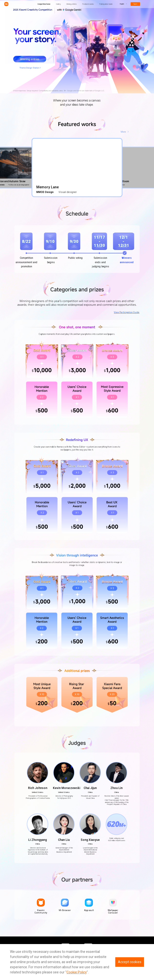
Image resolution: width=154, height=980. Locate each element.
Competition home (44, 4)
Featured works (88, 4)
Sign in (135, 4)
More (123, 132)
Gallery (58, 4)
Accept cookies (130, 962)
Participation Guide (106, 4)
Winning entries (72, 4)
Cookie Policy (77, 972)
